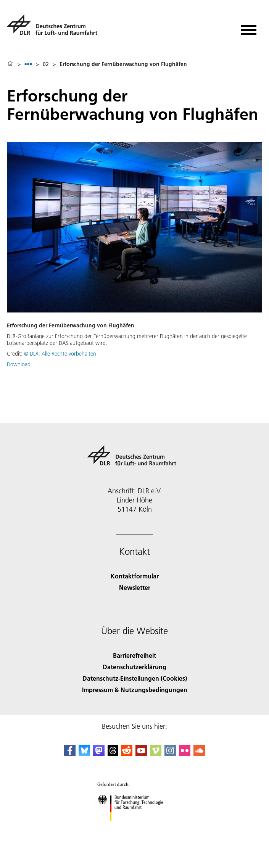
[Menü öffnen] (249, 27)
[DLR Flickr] (185, 754)
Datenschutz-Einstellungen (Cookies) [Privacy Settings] (135, 678)
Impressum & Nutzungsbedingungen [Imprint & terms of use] (135, 690)
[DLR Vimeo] (156, 754)
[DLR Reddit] (127, 754)
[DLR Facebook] (70, 754)
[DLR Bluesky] (84, 754)
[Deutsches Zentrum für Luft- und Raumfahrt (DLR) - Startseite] (55, 28)
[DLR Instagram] (170, 754)
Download (19, 364)
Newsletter (135, 587)
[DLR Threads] (113, 754)
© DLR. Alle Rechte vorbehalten (60, 354)
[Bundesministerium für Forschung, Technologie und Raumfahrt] (134, 827)
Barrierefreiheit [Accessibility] (134, 655)
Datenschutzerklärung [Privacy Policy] (134, 667)
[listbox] (28, 64)
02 (46, 64)
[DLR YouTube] (141, 754)
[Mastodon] (99, 754)
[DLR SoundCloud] (199, 754)
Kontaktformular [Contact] (135, 576)
